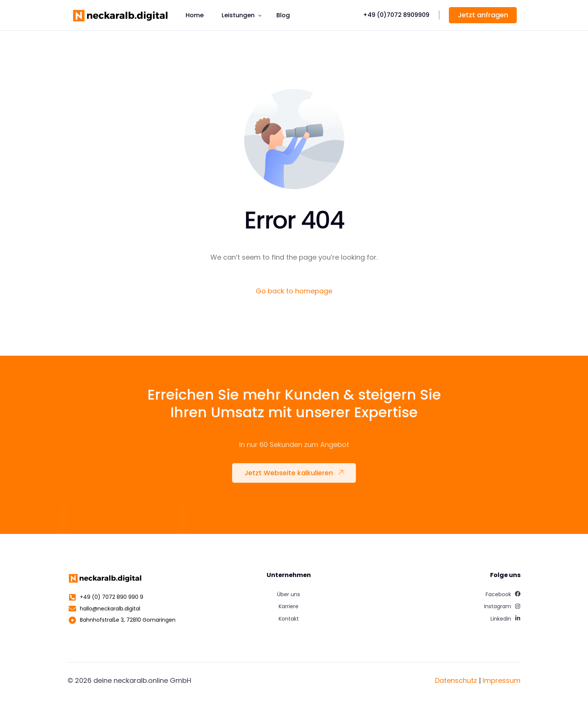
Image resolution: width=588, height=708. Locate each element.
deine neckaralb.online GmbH (142, 680)
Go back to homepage (294, 291)
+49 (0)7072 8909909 (396, 15)
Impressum (502, 680)
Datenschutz (456, 680)
